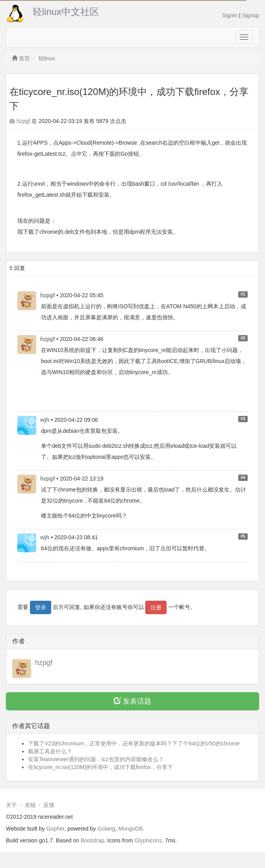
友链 (30, 805)
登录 (41, 607)
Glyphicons (148, 840)
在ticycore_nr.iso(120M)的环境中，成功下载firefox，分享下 (100, 767)
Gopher (55, 829)
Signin (230, 15)
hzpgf (23, 121)
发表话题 (132, 701)
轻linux (47, 58)
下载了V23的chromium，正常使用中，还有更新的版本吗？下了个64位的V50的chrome (134, 743)
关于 (11, 805)
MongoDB (130, 829)
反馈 (49, 805)
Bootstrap (93, 840)
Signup (250, 15)
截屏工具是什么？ (50, 751)
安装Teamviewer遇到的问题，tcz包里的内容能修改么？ (96, 759)
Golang (106, 829)
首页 (21, 58)
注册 (156, 607)
